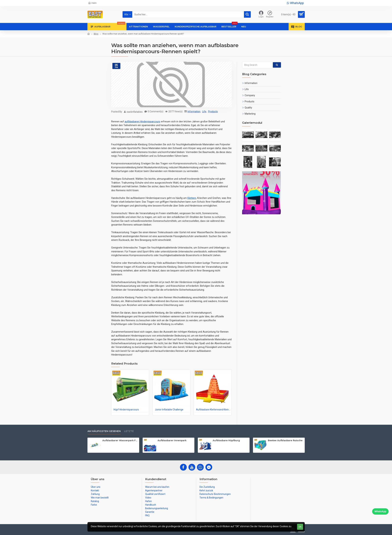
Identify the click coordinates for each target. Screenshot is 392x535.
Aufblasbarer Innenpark (172, 440)
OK (300, 527)
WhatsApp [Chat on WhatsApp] (380, 511)
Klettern (192, 198)
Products (213, 111)
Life (204, 111)
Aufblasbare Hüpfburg (226, 440)
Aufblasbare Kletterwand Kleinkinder (213, 410)
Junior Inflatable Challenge (169, 410)
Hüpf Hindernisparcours (126, 410)
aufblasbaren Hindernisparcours (142, 122)
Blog (96, 34)
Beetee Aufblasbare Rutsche (285, 440)
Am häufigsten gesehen (104, 431)
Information (194, 111)
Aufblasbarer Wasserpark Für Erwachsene (120, 440)
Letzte (129, 431)
